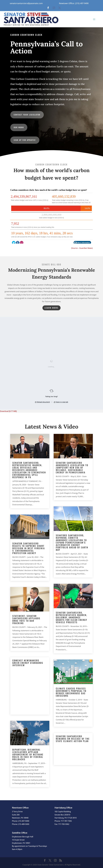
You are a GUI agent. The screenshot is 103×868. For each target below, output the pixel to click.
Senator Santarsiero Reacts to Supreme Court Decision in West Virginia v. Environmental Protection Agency (29, 548)
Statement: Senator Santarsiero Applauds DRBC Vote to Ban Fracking (26, 619)
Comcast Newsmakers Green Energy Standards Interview (28, 663)
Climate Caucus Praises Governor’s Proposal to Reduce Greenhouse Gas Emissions (71, 692)
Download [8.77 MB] (8, 411)
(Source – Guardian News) (82, 248)
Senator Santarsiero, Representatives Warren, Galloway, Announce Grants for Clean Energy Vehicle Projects (72, 617)
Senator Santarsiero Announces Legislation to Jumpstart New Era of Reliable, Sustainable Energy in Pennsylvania (72, 468)
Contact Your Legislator (27, 115)
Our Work (19, 127)
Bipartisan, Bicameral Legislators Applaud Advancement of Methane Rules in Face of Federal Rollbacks (28, 754)
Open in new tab (61, 402)
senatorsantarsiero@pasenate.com (26, 3)
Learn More (51, 308)
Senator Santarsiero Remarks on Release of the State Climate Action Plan (73, 739)
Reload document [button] (42, 402)
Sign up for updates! (25, 140)
